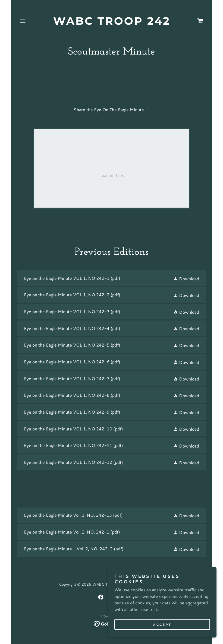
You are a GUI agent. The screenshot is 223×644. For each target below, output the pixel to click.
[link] (111, 23)
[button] (32, 21)
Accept (162, 625)
